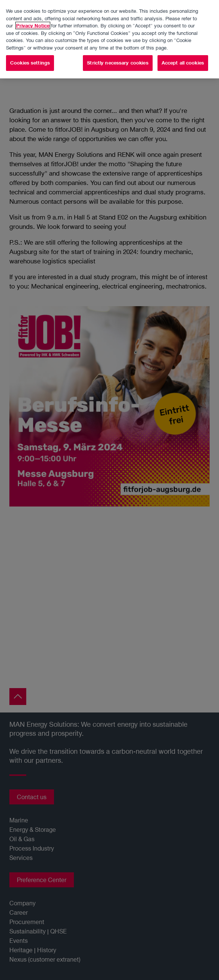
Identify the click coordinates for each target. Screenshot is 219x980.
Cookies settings (30, 62)
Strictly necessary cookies (118, 62)
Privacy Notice (33, 25)
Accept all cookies (183, 62)
